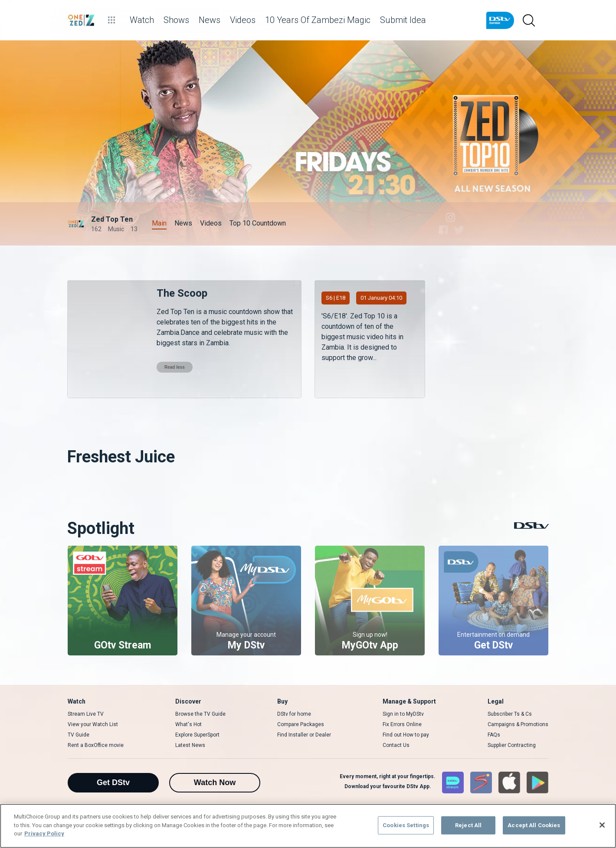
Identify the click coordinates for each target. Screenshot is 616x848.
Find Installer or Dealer (304, 735)
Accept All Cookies (534, 825)
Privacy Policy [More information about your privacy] (44, 833)
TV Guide (79, 735)
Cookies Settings (406, 825)
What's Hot (188, 724)
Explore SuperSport (197, 735)
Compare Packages (301, 724)
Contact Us (396, 745)
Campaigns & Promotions (518, 724)
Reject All (468, 825)
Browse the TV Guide (200, 714)
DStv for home (294, 714)
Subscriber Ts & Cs (510, 714)
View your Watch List (93, 724)
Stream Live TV (86, 714)
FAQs (494, 735)
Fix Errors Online (402, 724)
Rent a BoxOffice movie (96, 745)
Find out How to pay (406, 735)
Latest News (190, 745)
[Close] (602, 825)
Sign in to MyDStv (403, 714)
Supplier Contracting (512, 745)
